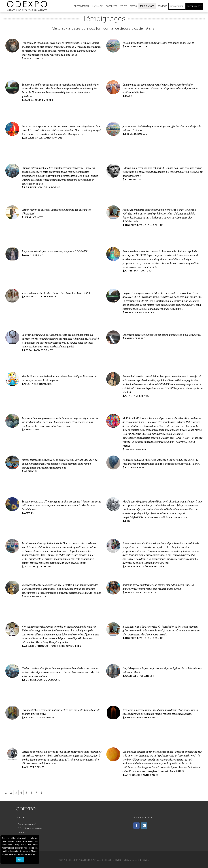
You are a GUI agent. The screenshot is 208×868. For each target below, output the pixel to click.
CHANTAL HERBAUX (137, 396)
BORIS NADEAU (134, 179)
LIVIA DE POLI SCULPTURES (40, 297)
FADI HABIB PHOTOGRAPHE (142, 718)
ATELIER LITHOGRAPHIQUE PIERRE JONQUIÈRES (53, 646)
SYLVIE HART (32, 430)
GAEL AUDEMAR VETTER (39, 100)
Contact (22, 832)
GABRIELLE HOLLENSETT (140, 676)
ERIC (128, 521)
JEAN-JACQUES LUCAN (38, 566)
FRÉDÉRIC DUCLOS (136, 46)
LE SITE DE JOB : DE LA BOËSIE (42, 187)
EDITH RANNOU (135, 467)
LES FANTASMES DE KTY (38, 350)
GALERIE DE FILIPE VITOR (39, 718)
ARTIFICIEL (31, 471)
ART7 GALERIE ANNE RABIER (142, 775)
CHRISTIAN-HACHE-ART (140, 271)
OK (20, 860)
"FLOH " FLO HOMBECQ (38, 384)
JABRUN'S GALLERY (137, 449)
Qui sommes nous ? (27, 824)
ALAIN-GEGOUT (34, 255)
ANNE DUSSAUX (34, 58)
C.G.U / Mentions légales (30, 828)
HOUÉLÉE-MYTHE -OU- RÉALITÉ (144, 225)
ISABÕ (129, 96)
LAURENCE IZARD (135, 338)
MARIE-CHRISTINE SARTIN (141, 592)
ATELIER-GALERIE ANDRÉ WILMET (44, 138)
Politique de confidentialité (136, 860)
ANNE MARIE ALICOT (37, 596)
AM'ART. (29, 513)
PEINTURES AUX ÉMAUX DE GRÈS (145, 566)
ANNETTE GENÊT (34, 767)
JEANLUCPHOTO (34, 217)
